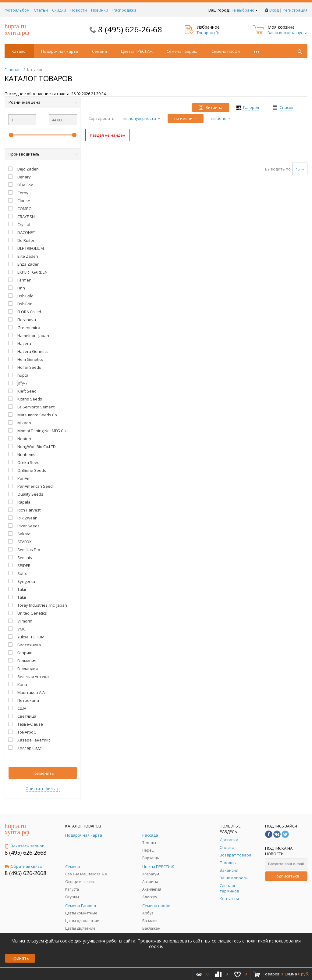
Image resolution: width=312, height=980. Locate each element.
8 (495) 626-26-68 (130, 29)
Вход (274, 10)
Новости (79, 10)
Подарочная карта (60, 51)
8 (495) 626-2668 (25, 853)
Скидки (59, 10)
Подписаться (286, 876)
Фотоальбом (17, 10)
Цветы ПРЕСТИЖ (137, 51)
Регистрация (295, 10)
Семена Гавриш (182, 51)
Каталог (19, 51)
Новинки (100, 10)
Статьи (41, 10)
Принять (20, 958)
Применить (43, 773)
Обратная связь (23, 866)
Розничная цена (43, 102)
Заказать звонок (24, 846)
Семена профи (226, 51)
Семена (99, 51)
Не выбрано (244, 10)
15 (300, 169)
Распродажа (124, 10)
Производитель (43, 154)
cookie (67, 941)
